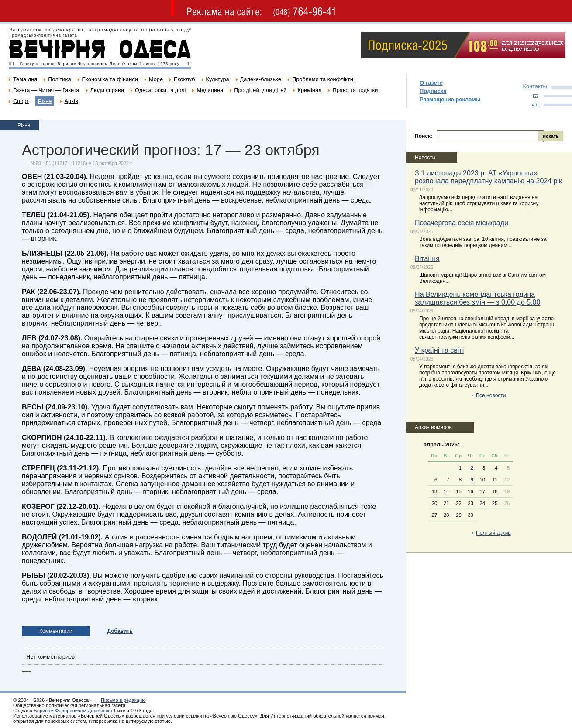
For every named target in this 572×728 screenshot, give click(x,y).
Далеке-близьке (261, 79)
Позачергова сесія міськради (462, 223)
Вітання (427, 259)
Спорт (21, 101)
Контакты (535, 86)
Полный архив (493, 533)
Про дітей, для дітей (260, 90)
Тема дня (25, 79)
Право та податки (355, 90)
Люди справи (107, 90)
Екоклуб (184, 79)
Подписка (433, 91)
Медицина (210, 90)
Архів (71, 101)
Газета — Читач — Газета (46, 90)
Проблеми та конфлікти (323, 79)
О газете (431, 83)
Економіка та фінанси (110, 79)
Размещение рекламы (450, 99)
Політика (59, 79)
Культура (218, 79)
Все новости (491, 395)
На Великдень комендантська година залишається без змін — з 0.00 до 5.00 (477, 298)
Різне (45, 101)
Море (156, 79)
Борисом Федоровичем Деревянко (73, 711)
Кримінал (309, 90)
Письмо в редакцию (123, 700)
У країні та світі (439, 350)
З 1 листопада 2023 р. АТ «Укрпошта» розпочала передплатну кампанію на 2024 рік (488, 177)
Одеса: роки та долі (160, 90)
